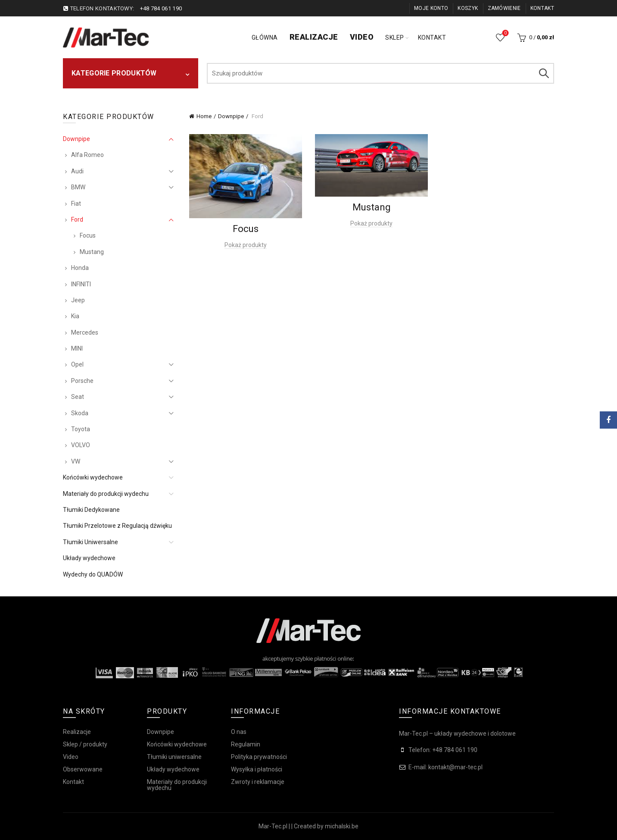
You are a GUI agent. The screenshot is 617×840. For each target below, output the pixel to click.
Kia (75, 316)
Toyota (81, 429)
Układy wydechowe (89, 558)
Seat (78, 397)
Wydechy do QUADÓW (93, 574)
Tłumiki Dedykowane (91, 510)
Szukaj (543, 73)
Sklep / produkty (85, 744)
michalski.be (342, 826)
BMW (78, 187)
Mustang (92, 252)
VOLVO (81, 445)
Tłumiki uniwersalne (174, 757)
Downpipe (231, 116)
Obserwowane (505, 34)
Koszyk (468, 8)
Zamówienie (504, 8)
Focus (88, 235)
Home (204, 116)
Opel (77, 364)
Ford (77, 219)
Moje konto (431, 8)
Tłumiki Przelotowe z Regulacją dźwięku (117, 526)
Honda (80, 268)
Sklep (395, 38)
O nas (239, 732)
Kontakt (542, 8)
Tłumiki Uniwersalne (90, 542)
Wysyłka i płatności (257, 769)
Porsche (82, 381)
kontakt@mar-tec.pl (455, 767)
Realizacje (314, 37)
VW (76, 461)
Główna (265, 38)
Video (362, 37)
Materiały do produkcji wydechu (106, 494)
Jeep (78, 300)
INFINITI (81, 284)
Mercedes (85, 332)
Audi (77, 171)
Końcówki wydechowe (93, 477)
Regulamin (246, 744)
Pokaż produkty (246, 245)
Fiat (76, 204)
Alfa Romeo (87, 155)
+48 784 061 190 (161, 8)
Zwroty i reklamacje (258, 782)
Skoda (80, 413)
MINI (77, 348)
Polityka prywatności (259, 757)
